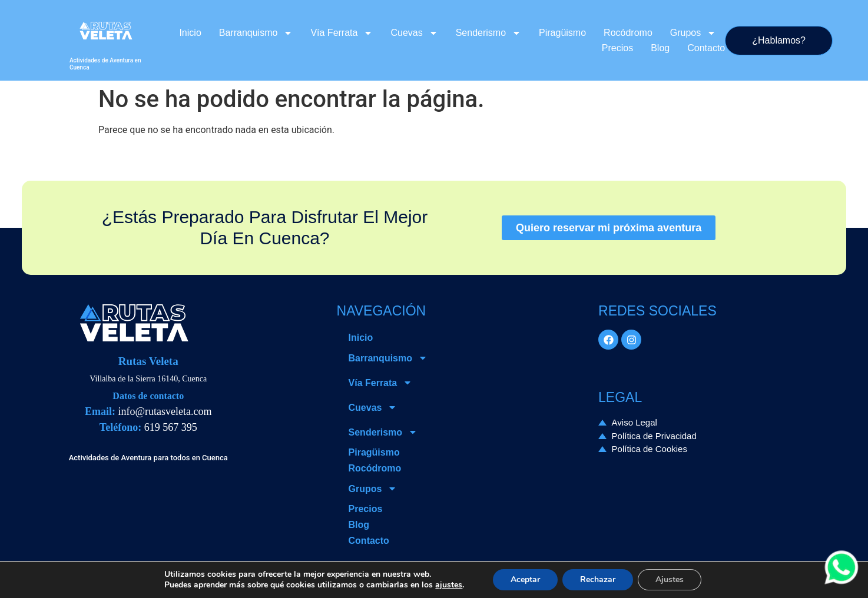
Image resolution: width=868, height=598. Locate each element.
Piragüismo (562, 33)
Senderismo (488, 33)
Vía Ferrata (342, 33)
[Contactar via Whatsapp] (842, 582)
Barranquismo (256, 33)
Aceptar (525, 579)
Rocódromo (628, 33)
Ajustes (670, 579)
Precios (617, 48)
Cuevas (414, 33)
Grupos (693, 33)
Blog (660, 48)
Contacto (706, 48)
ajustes (449, 585)
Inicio (190, 33)
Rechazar (598, 579)
